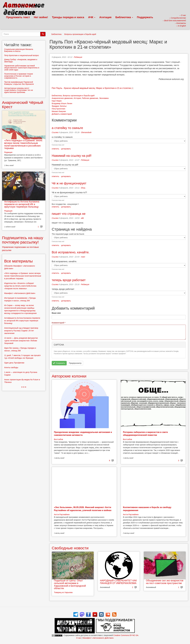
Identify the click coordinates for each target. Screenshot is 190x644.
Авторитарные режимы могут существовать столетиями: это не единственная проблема (19, 90)
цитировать (66, 149)
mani (83, 257)
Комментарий (59, 323)
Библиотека (124, 17)
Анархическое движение (62, 98)
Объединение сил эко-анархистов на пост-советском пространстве (165, 582)
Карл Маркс (57, 101)
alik (82, 218)
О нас (79, 638)
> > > (24, 387)
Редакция (78, 57)
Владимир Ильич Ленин (62, 103)
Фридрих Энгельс (59, 106)
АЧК (92, 17)
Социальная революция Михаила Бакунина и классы (19, 50)
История (77, 98)
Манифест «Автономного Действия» (20, 293)
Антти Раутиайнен (62, 514)
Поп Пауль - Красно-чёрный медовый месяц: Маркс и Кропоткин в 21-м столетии (91, 88)
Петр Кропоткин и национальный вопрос (22, 55)
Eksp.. (84, 188)
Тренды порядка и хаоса (68, 17)
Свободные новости (70, 548)
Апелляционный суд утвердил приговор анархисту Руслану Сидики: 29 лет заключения (21, 331)
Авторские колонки (69, 376)
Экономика (104, 98)
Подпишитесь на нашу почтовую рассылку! (23, 240)
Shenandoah (86, 132)
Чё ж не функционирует (69, 183)
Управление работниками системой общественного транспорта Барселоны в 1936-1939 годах (22, 68)
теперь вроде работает (69, 280)
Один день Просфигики (14, 363)
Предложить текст (18, 17)
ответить (55, 149)
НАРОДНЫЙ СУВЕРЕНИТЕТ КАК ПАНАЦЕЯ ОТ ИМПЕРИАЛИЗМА (118, 582)
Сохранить (59, 363)
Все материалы (18, 261)
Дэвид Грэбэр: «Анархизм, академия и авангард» (21, 60)
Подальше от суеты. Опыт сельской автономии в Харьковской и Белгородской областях (70, 584)
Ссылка (55, 132)
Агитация (105, 17)
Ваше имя (56, 313)
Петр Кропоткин (58, 109)
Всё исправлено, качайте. (71, 252)
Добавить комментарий (62, 114)
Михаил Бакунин (59, 111)
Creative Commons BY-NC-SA (126, 635)
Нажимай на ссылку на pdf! (72, 156)
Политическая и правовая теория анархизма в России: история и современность (19, 76)
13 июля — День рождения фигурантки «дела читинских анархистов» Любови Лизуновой (21, 341)
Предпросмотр (75, 363)
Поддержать (145, 17)
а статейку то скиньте (68, 128)
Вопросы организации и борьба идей (80, 34)
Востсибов (58, 439)
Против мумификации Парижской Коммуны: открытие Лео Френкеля (19, 83)
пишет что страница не (69, 214)
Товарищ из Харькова (63, 592)
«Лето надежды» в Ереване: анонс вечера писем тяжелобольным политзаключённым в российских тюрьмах (23, 144)
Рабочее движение (90, 98)
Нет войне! (41, 17)
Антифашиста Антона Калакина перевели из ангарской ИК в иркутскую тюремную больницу (22, 204)
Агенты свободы (11, 367)
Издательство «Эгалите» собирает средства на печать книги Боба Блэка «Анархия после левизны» (20, 286)
